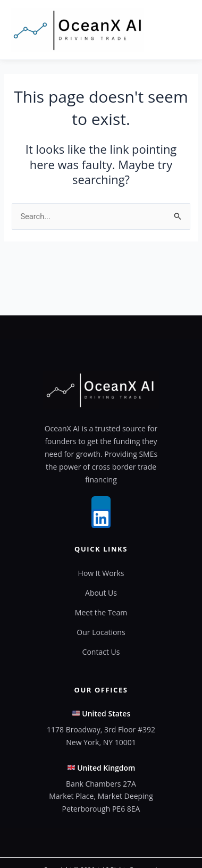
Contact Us (101, 652)
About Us (101, 593)
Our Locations (101, 632)
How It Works (101, 573)
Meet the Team (101, 612)
